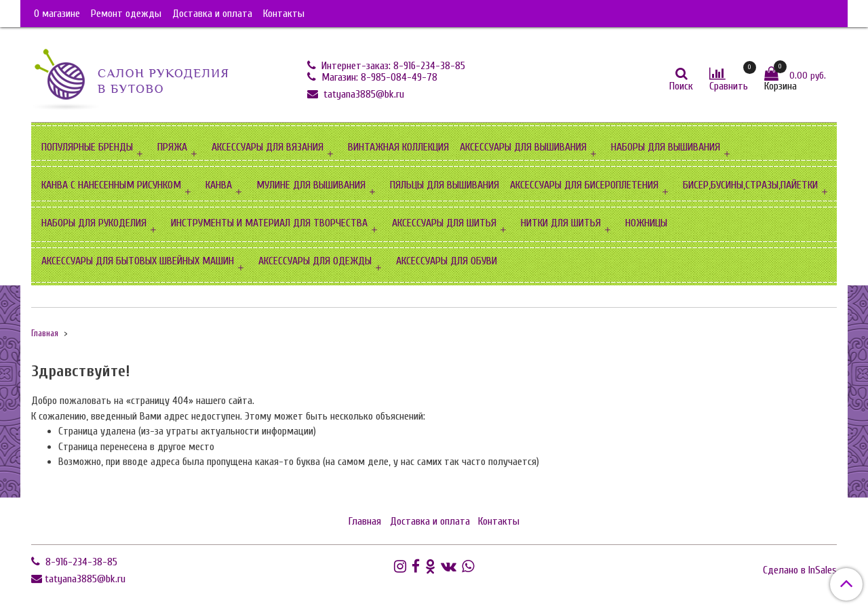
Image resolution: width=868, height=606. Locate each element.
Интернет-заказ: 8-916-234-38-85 (392, 66)
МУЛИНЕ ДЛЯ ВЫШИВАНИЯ (311, 185)
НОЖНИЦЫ (646, 223)
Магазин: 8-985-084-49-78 (378, 77)
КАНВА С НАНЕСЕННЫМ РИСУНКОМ (111, 185)
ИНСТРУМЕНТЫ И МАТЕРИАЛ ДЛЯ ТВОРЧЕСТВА (269, 223)
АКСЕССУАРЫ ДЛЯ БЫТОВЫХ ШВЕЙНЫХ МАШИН (138, 261)
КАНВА (219, 185)
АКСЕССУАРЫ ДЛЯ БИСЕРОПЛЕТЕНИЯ (584, 185)
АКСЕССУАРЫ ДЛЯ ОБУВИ (447, 261)
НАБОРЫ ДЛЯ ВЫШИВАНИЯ (666, 147)
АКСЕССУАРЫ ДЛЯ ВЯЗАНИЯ (268, 147)
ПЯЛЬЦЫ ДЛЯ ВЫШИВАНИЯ (445, 185)
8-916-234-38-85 (80, 562)
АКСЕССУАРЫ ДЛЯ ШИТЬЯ (444, 223)
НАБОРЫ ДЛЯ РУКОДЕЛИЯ (94, 223)
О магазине (57, 14)
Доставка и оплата (212, 14)
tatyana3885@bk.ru (362, 94)
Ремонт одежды (126, 14)
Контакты (284, 14)
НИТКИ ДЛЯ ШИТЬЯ (561, 223)
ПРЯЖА (172, 147)
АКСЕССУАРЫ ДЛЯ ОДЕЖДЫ (315, 261)
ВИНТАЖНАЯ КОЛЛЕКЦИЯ (398, 147)
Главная (45, 334)
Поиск (681, 86)
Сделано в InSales (800, 570)
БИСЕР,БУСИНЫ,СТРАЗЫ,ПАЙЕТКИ (750, 185)
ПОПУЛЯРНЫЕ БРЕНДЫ (87, 147)
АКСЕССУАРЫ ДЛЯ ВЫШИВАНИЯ (523, 147)
